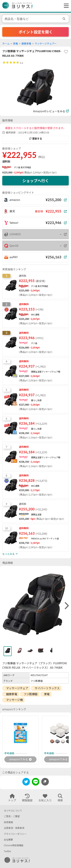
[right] (66, 606)
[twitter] (26, 782)
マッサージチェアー (46, 44)
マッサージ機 (14, 700)
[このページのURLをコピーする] (45, 782)
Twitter (7, 851)
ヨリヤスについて (13, 811)
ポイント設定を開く (36, 32)
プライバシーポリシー (15, 834)
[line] (36, 782)
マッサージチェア (17, 688)
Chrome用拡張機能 (14, 845)
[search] (65, 19)
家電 (16, 44)
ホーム (6, 44)
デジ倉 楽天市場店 (23, 167)
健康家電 (26, 44)
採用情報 (8, 822)
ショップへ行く (36, 181)
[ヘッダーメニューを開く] (65, 6)
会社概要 (8, 840)
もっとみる (10, 554)
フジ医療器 (31, 694)
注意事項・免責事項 (14, 828)
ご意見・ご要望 (12, 816)
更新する (36, 139)
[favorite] (66, 52)
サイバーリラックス (47, 688)
